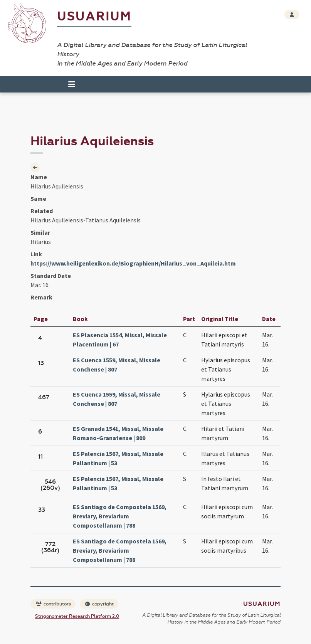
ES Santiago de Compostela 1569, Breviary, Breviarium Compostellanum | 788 (120, 516)
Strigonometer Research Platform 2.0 (77, 616)
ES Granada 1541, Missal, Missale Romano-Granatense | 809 (118, 433)
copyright (99, 604)
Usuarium (94, 16)
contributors (53, 604)
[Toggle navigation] (72, 84)
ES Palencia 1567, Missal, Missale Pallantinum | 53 (118, 458)
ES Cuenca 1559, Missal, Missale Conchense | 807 (117, 365)
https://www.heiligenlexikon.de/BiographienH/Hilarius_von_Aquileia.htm (133, 263)
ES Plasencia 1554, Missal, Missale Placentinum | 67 (120, 340)
